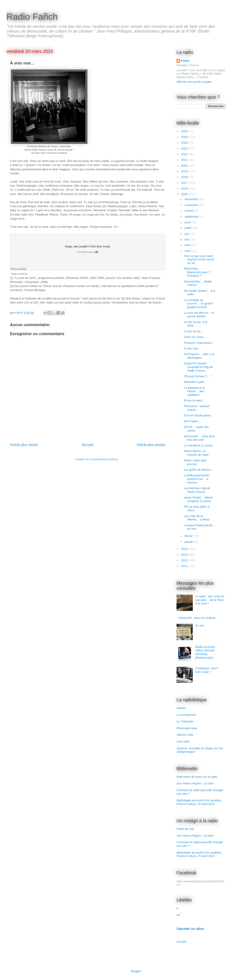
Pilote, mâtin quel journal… (195, 462)
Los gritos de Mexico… (199, 470)
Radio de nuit (185, 829)
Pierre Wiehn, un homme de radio (196, 453)
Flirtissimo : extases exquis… (197, 408)
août (188, 222)
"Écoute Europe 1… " (198, 376)
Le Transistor (185, 721)
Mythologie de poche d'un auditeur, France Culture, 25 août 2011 (199, 802)
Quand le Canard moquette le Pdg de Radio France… (198, 367)
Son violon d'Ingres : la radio (195, 783)
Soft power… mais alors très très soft (199, 438)
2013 (185, 555)
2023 (185, 148)
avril (188, 245)
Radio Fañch (32, 17)
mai (187, 239)
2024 (185, 143)
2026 (185, 131)
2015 (185, 194)
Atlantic (181, 708)
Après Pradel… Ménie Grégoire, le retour (198, 499)
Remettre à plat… (195, 382)
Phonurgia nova (187, 728)
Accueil (87, 445)
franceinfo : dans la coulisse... (198, 618)
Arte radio (183, 742)
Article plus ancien (151, 445)
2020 (185, 166)
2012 (185, 560)
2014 (185, 549)
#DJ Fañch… (192, 421)
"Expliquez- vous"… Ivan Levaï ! (208, 670)
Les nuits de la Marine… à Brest (197, 518)
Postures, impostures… (199, 343)
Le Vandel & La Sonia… (199, 445)
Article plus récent (24, 445)
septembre (192, 217)
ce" (179, 915)
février (189, 536)
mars (188, 251)
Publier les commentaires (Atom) (97, 459)
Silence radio (185, 735)
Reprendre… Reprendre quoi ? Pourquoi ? (197, 272)
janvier (189, 542)
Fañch (185, 61)
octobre (190, 211)
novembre (192, 205)
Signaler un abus (190, 929)
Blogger (136, 971)
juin (187, 234)
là (26, 274)
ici (19, 274)
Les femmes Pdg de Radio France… (197, 490)
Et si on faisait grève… (198, 415)
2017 (185, 183)
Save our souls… (195, 337)
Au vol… (201, 625)
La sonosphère (186, 715)
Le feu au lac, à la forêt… (195, 324)
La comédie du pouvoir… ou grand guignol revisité (198, 304)
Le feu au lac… (194, 331)
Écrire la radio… (194, 400)
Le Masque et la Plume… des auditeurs (194, 391)
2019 (185, 171)
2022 (185, 154)
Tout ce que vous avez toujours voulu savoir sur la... (199, 259)
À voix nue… (192, 348)
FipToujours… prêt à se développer (199, 356)
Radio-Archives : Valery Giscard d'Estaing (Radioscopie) (206, 652)
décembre (192, 199)
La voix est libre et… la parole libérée (199, 314)
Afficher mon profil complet (194, 82)
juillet (188, 228)
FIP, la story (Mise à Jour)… (197, 509)
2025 (185, 137)
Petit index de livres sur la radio (197, 777)
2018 (185, 177)
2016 (185, 189)
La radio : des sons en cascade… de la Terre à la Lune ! (210, 600)
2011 (185, 566)
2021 (185, 160)
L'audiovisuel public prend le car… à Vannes (196, 479)
